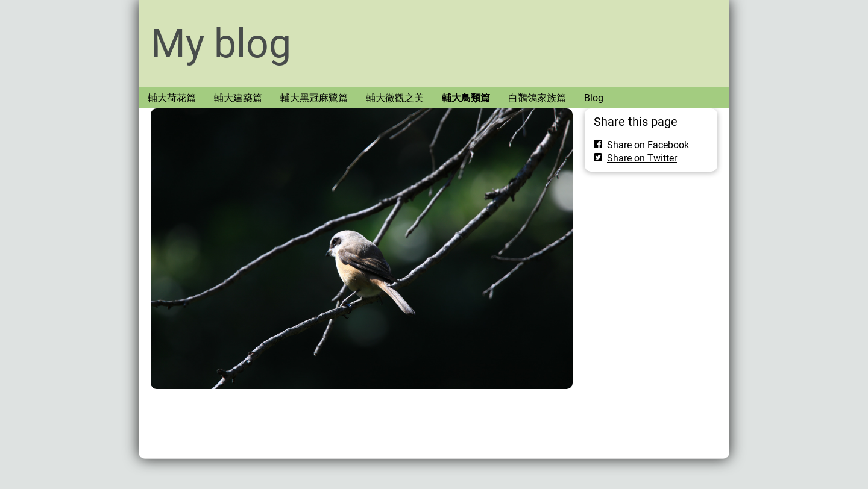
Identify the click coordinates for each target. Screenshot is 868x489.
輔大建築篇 (238, 98)
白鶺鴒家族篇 (537, 98)
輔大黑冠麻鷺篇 (314, 98)
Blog (594, 98)
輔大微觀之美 (395, 98)
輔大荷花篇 (172, 98)
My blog (221, 44)
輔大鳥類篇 (466, 98)
